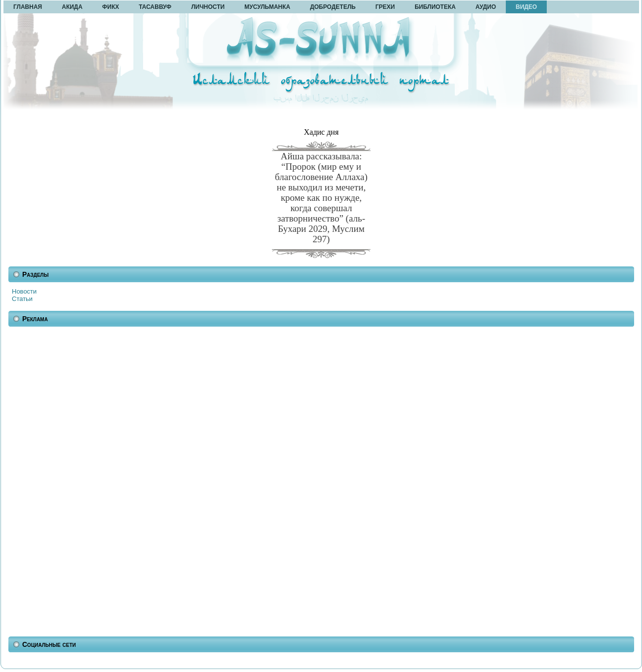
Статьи (22, 299)
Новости (24, 291)
